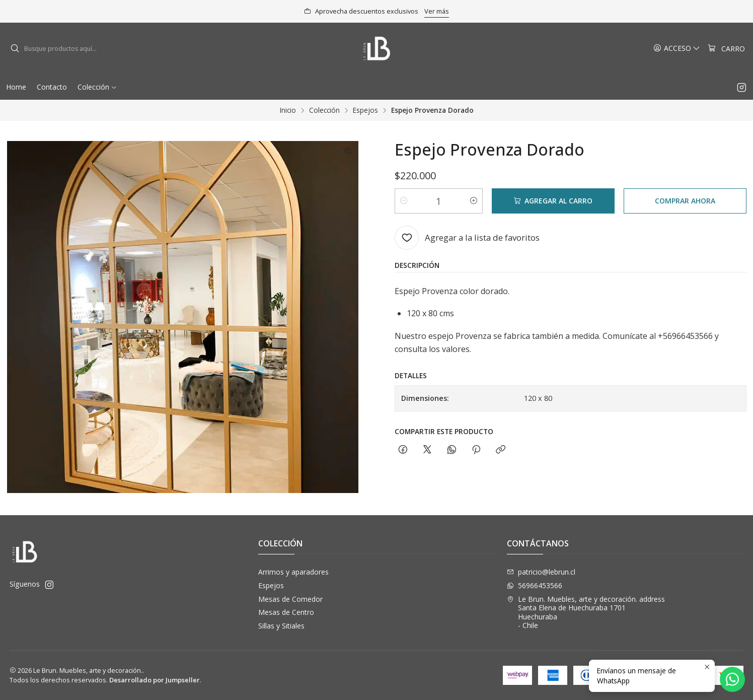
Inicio (288, 110)
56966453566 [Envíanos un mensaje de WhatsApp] (535, 585)
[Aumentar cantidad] (474, 201)
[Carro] (726, 49)
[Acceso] (677, 49)
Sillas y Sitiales (281, 626)
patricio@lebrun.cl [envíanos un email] (541, 572)
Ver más (437, 11)
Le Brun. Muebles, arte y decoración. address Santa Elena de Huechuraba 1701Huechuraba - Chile (586, 612)
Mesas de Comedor (290, 599)
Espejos (365, 110)
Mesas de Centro (286, 612)
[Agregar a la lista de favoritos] (467, 238)
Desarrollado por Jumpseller (155, 680)
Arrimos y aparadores (293, 572)
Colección (324, 110)
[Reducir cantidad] (404, 201)
